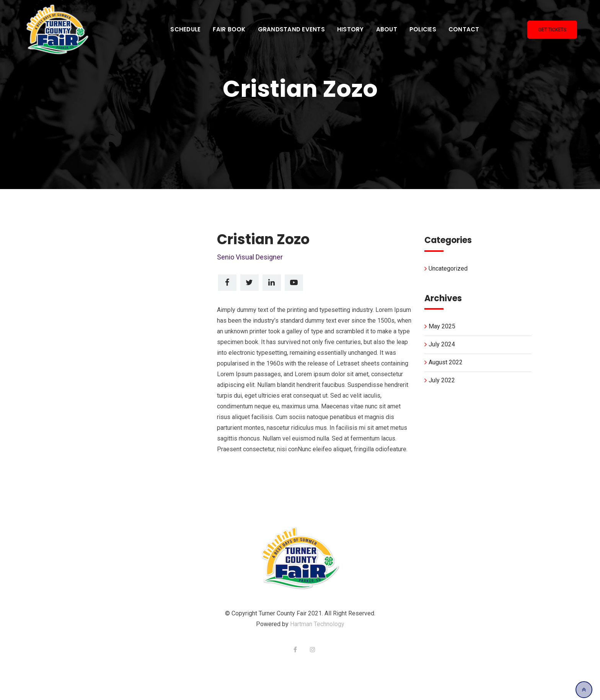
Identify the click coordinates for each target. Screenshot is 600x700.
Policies (423, 29)
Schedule (185, 29)
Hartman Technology (317, 624)
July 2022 (442, 380)
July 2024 (442, 344)
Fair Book (229, 29)
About (387, 29)
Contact (464, 29)
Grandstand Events (291, 29)
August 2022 (446, 362)
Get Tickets (552, 30)
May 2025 (442, 326)
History (351, 29)
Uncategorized (448, 268)
